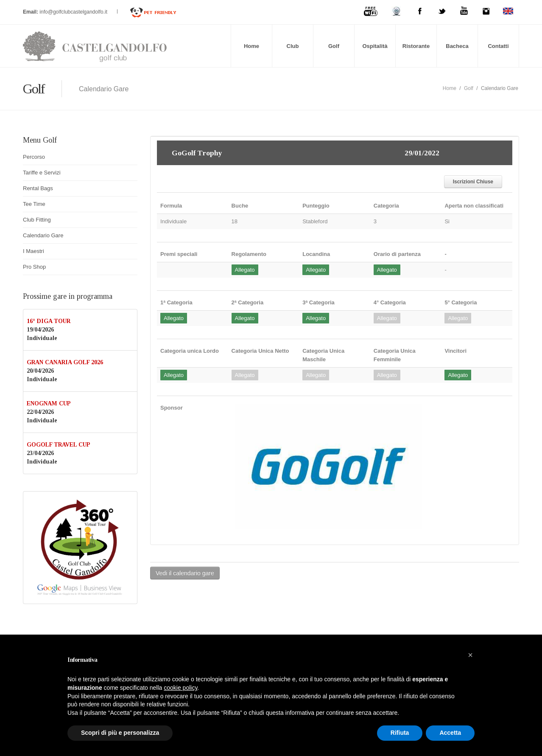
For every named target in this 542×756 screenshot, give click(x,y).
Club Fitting (37, 220)
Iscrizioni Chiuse (473, 182)
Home (251, 46)
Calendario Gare (43, 235)
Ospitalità (375, 46)
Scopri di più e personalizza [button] (120, 733)
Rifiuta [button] (400, 733)
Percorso (34, 157)
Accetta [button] (450, 733)
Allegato (245, 270)
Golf (334, 46)
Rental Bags (38, 188)
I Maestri (34, 251)
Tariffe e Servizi (42, 173)
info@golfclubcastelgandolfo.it (74, 12)
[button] (470, 655)
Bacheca (457, 46)
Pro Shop (34, 267)
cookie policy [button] (180, 688)
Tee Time (34, 204)
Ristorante (416, 46)
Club (293, 46)
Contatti (498, 46)
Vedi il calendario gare (185, 573)
